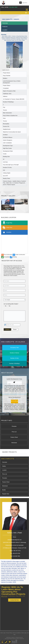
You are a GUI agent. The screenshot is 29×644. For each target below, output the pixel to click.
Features (5, 27)
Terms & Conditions (17, 633)
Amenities (7, 232)
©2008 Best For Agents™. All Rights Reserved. (14, 637)
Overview (5, 23)
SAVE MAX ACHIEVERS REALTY (15, 542)
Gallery (4, 466)
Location (5, 30)
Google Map (7, 223)
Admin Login (3, 633)
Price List (14, 432)
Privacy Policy (9, 633)
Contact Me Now (14, 600)
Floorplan (14, 426)
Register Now (6, 494)
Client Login (24, 633)
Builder (4, 490)
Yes (10, 306)
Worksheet (14, 443)
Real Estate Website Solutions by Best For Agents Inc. (14, 639)
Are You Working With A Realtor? (11, 304)
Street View (7, 228)
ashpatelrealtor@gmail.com (15, 540)
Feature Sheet (14, 437)
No (6, 306)
